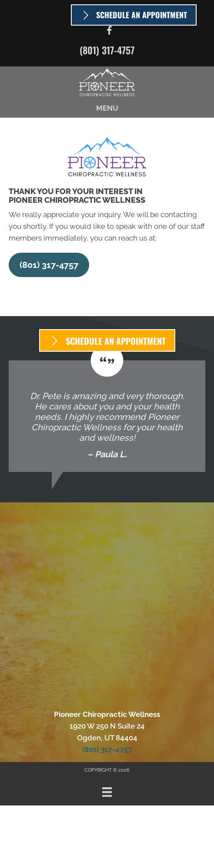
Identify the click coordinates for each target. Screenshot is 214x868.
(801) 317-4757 (107, 50)
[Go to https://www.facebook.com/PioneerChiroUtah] (109, 32)
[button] (49, 265)
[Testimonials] (107, 416)
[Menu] (107, 792)
